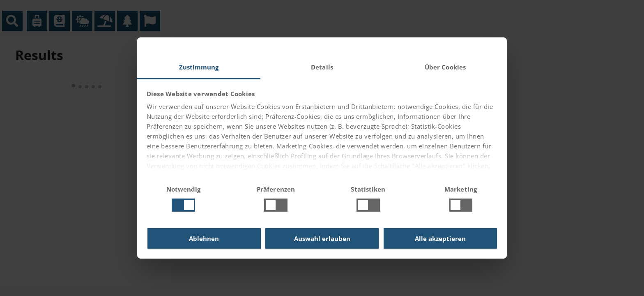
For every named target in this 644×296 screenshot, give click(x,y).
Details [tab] (322, 67)
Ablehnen (204, 238)
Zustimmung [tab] (199, 67)
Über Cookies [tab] (445, 67)
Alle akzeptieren (440, 238)
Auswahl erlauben (322, 238)
